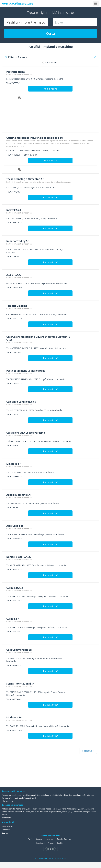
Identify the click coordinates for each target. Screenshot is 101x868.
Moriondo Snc (15, 717)
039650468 (15, 699)
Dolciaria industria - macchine (19, 141)
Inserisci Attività (8, 826)
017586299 (15, 352)
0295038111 (16, 507)
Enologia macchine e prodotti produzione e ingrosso (56, 141)
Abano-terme (21, 809)
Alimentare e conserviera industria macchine (52, 182)
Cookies (60, 843)
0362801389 (16, 730)
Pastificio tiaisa (16, 72)
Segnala (5, 833)
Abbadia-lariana (52, 809)
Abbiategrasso (73, 809)
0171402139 (16, 319)
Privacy (51, 843)
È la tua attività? (50, 197)
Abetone (63, 809)
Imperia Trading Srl (18, 241)
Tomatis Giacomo (17, 306)
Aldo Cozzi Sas (15, 526)
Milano (28, 812)
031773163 (15, 192)
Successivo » (88, 751)
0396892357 (16, 665)
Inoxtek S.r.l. (14, 210)
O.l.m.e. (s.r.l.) (15, 588)
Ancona (11, 812)
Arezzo (93, 812)
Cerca (50, 33)
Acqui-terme (77, 812)
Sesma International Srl (21, 684)
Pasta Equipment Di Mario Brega (27, 371)
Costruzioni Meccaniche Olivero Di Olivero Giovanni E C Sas (33, 338)
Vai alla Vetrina (50, 89)
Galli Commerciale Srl (20, 650)
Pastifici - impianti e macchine (19, 75)
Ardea (4, 815)
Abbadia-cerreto (8, 809)
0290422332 (16, 569)
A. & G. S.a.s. (14, 275)
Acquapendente (55, 812)
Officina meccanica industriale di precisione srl (36, 138)
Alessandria (19, 812)
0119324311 (16, 256)
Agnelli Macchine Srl (19, 495)
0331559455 (16, 538)
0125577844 (16, 223)
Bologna (86, 812)
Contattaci (6, 830)
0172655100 (16, 288)
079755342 (15, 83)
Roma (4, 812)
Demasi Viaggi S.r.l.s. (19, 557)
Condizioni (40, 843)
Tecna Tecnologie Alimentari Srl (26, 179)
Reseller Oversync (64, 839)
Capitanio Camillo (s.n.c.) (22, 402)
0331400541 (16, 631)
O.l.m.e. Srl (13, 619)
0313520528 (16, 383)
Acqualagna (67, 812)
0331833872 (16, 476)
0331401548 (16, 600)
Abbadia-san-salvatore (36, 809)
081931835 (15, 155)
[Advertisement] (49, 118)
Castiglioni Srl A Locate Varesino (27, 433)
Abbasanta (90, 809)
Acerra (82, 809)
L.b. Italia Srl (14, 464)
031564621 (15, 414)
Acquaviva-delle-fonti (39, 812)
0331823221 (16, 445)
